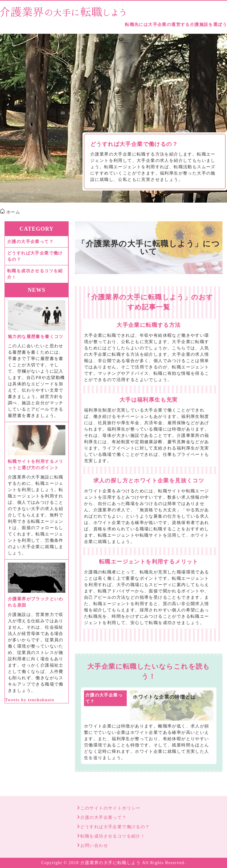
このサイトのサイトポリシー (110, 808)
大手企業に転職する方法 (149, 325)
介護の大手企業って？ (104, 698)
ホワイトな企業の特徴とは (164, 697)
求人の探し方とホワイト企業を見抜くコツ (149, 481)
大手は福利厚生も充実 (149, 400)
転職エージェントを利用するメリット (149, 562)
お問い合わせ (94, 846)
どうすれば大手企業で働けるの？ (134, 144)
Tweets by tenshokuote (30, 700)
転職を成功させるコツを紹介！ (35, 274)
